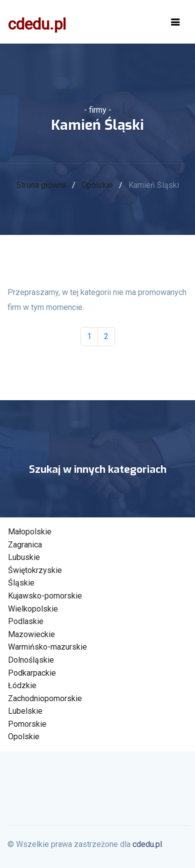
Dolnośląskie (31, 660)
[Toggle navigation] (175, 22)
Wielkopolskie (33, 609)
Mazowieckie (31, 634)
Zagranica (25, 545)
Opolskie (97, 185)
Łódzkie (22, 685)
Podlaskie (26, 621)
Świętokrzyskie (35, 570)
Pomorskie (27, 724)
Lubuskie (24, 557)
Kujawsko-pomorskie (45, 596)
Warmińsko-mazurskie (47, 647)
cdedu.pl (37, 24)
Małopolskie (30, 532)
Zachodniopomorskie (45, 698)
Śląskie (21, 583)
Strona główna (41, 185)
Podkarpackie (32, 673)
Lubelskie (25, 711)
